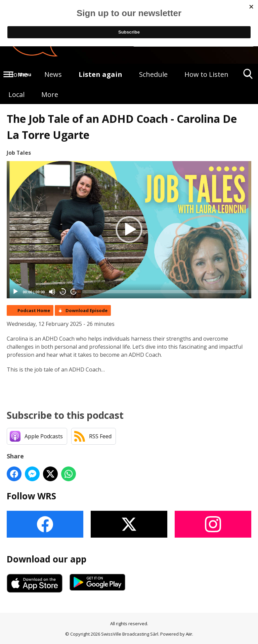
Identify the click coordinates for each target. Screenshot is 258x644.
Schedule (153, 74)
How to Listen (206, 74)
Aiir (189, 634)
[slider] (163, 292)
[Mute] (52, 292)
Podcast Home (34, 310)
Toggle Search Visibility (248, 76)
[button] (129, 230)
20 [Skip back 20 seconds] (63, 292)
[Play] (15, 292)
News (53, 74)
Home (18, 74)
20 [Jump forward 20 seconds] (74, 292)
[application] (129, 230)
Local (16, 94)
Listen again (100, 74)
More (50, 94)
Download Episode (87, 310)
